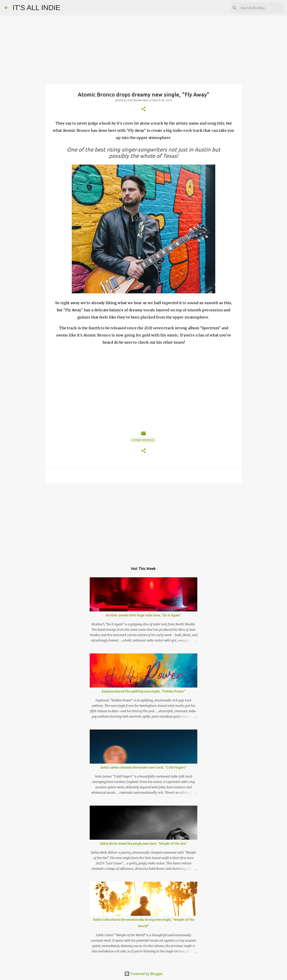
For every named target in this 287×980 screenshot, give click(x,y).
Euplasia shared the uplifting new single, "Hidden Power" (143, 691)
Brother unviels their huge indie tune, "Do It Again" (144, 615)
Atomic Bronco (143, 440)
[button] (143, 109)
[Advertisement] (143, 521)
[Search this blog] (260, 8)
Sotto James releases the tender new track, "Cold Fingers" (143, 767)
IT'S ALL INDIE (36, 8)
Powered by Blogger (143, 974)
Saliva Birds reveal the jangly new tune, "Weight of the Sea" (143, 844)
